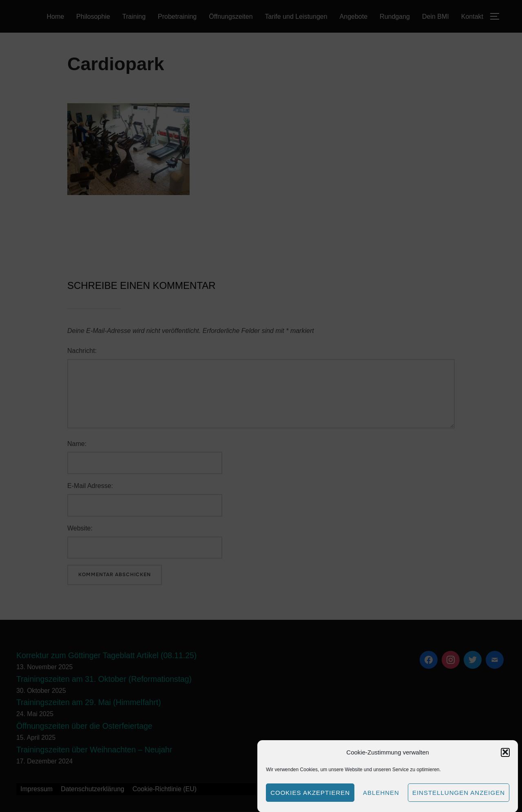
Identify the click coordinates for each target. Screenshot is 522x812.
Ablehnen (381, 800)
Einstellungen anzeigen (459, 800)
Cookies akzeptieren (310, 800)
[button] (505, 760)
